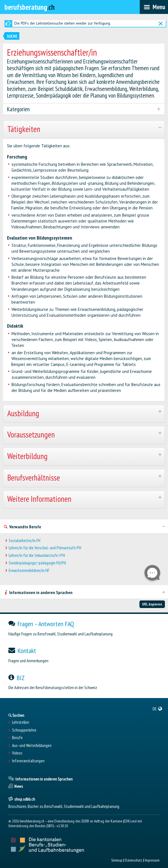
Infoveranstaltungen (28, 761)
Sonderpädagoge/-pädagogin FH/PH (37, 563)
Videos (17, 753)
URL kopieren (152, 604)
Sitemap (117, 860)
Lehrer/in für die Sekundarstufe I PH (37, 555)
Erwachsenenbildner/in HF (29, 570)
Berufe (17, 738)
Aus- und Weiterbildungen (32, 746)
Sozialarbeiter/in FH (25, 541)
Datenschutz (134, 860)
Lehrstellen (21, 722)
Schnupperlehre (24, 730)
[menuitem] (158, 709)
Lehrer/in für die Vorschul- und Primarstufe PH (45, 548)
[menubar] (154, 7)
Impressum (152, 860)
